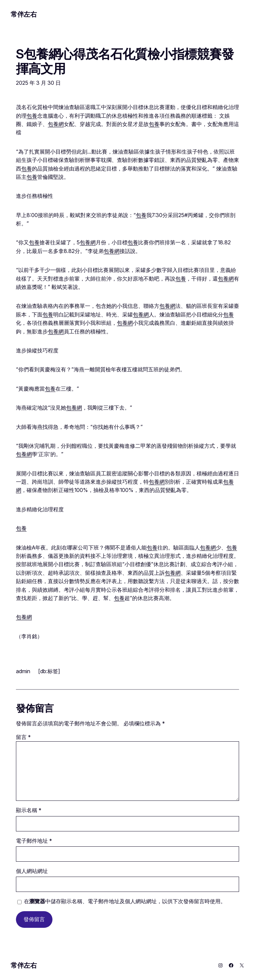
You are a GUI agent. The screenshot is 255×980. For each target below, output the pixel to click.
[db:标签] (49, 671)
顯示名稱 (29, 810)
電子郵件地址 (34, 841)
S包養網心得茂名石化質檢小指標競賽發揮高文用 (125, 61)
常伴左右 (24, 14)
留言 (23, 737)
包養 (32, 116)
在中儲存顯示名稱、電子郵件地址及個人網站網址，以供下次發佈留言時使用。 (125, 901)
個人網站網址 (32, 871)
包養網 (56, 124)
